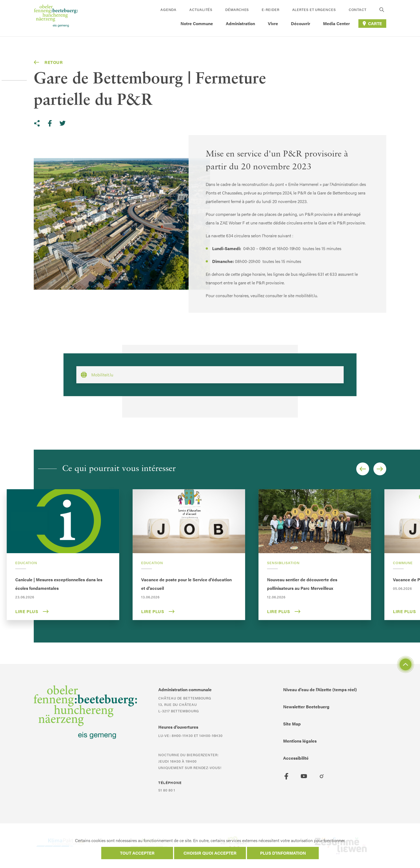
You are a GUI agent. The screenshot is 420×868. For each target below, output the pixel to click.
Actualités (201, 9)
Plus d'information (283, 853)
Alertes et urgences (314, 9)
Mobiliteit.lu (97, 375)
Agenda (168, 9)
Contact (358, 9)
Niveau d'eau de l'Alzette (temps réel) (320, 689)
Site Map (292, 724)
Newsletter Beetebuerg (306, 707)
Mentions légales (300, 741)
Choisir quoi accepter (210, 853)
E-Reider (270, 9)
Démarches (237, 9)
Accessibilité (296, 758)
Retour (48, 62)
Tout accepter (137, 853)
